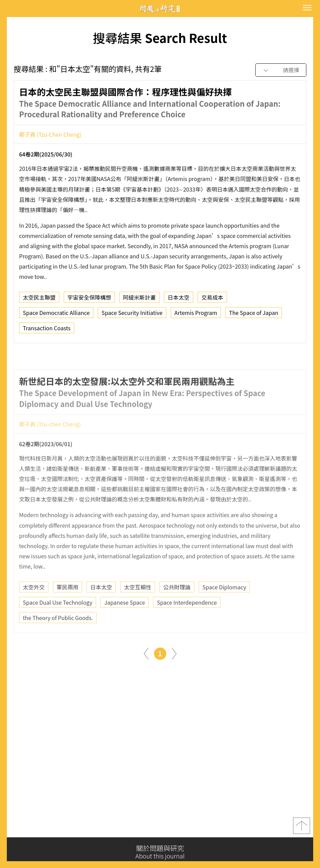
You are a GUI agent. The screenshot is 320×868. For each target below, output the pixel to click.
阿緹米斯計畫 (139, 299)
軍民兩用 (67, 601)
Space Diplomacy (224, 601)
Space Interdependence (187, 617)
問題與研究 (160, 9)
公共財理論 (177, 601)
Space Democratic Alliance (56, 314)
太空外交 (34, 601)
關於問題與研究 (160, 852)
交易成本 (212, 299)
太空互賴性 (138, 601)
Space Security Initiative (132, 314)
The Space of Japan (254, 314)
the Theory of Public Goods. (58, 632)
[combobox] (281, 70)
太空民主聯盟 (39, 299)
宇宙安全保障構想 (89, 299)
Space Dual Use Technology (58, 617)
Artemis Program (196, 314)
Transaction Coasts (47, 330)
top (302, 827)
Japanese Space (125, 617)
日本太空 (179, 299)
